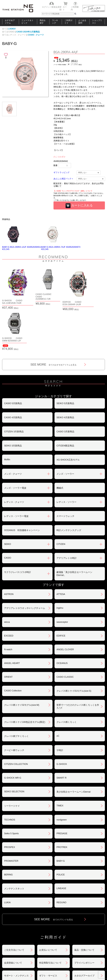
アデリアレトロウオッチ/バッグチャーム (25, 564)
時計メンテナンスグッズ (69, 486)
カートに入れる (79, 206)
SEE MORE (54, 320)
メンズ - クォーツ (13, 429)
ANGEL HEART (12, 619)
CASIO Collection (13, 646)
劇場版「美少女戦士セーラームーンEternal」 (74, 529)
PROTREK (62, 803)
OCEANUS (62, 619)
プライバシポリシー (84, 918)
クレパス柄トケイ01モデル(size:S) (74, 646)
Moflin (7, 415)
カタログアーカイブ (84, 931)
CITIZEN (61, 499)
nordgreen (62, 775)
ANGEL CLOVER (65, 605)
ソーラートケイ (12, 761)
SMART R (61, 733)
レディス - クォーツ (17, 35)
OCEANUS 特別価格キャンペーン (22, 486)
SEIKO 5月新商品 (65, 359)
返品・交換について (84, 905)
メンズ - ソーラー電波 (15, 443)
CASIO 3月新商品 (65, 387)
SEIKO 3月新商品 (13, 401)
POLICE (61, 830)
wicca (7, 577)
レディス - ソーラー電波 (16, 472)
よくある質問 (82, 22)
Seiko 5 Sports (11, 789)
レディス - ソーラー (66, 457)
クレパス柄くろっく (67, 677)
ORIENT (8, 632)
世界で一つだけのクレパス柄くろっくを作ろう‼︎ (78, 662)
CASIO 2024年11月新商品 (28, 32)
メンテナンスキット (14, 844)
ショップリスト (97, 22)
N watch (8, 605)
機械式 (60, 443)
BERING (8, 830)
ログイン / (46, 7)
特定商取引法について (50, 918)
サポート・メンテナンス (16, 931)
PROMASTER (11, 816)
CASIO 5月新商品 (13, 359)
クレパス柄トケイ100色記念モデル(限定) (25, 677)
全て (4, 29)
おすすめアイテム (10, 22)
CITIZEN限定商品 (65, 401)
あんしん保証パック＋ (63, 179)
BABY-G (61, 816)
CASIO (11, 32)
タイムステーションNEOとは (93, 949)
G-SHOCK (62, 719)
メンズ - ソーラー (65, 429)
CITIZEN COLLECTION (16, 719)
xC (58, 691)
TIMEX (60, 761)
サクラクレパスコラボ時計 (18, 528)
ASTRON (9, 550)
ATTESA (61, 550)
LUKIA (7, 858)
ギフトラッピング (61, 172)
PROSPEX (10, 803)
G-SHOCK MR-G (13, 733)
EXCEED (9, 591)
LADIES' (12, 29)
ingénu (60, 563)
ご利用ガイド (68, 22)
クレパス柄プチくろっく (16, 692)
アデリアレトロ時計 (67, 513)
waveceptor (62, 577)
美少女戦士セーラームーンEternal (73, 747)
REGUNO (61, 858)
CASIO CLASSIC (65, 632)
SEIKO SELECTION (14, 747)
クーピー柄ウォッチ (14, 706)
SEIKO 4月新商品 (65, 373)
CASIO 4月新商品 (13, 373)
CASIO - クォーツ (36, 35)
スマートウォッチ (65, 472)
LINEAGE (61, 844)
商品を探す (43, 22)
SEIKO (8, 499)
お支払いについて (48, 905)
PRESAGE (62, 789)
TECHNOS (10, 775)
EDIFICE (61, 591)
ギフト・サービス (48, 931)
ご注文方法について (14, 905)
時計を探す (53, 949)
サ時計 (60, 706)
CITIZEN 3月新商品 (14, 387)
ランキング (55, 22)
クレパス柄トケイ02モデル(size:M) (22, 660)
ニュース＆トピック (27, 22)
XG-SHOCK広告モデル (68, 415)
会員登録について (13, 918)
